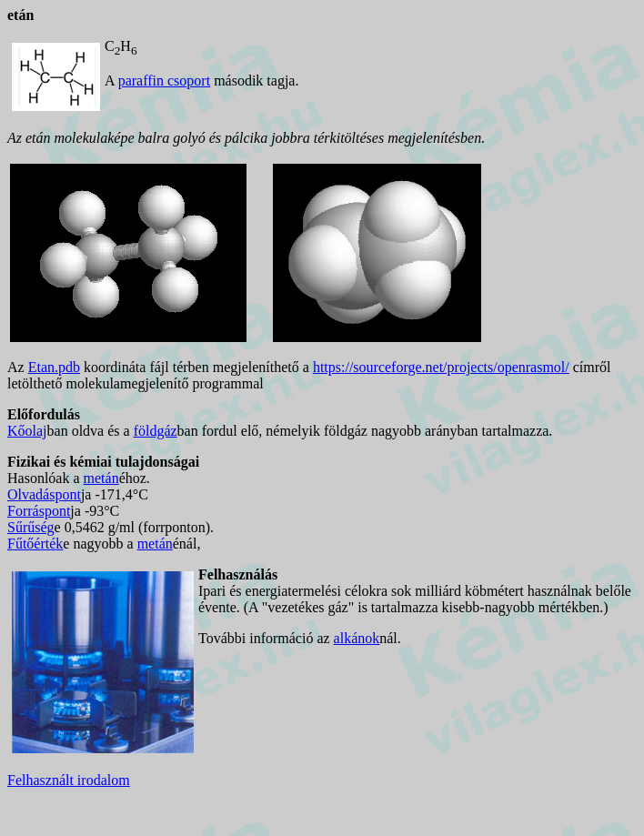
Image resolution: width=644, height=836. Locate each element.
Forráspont (39, 511)
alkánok (357, 638)
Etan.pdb (54, 367)
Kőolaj (27, 431)
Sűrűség (31, 527)
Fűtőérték (35, 544)
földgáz (156, 431)
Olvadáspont (44, 494)
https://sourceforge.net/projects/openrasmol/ (441, 367)
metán (101, 478)
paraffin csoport (164, 81)
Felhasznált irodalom (69, 780)
